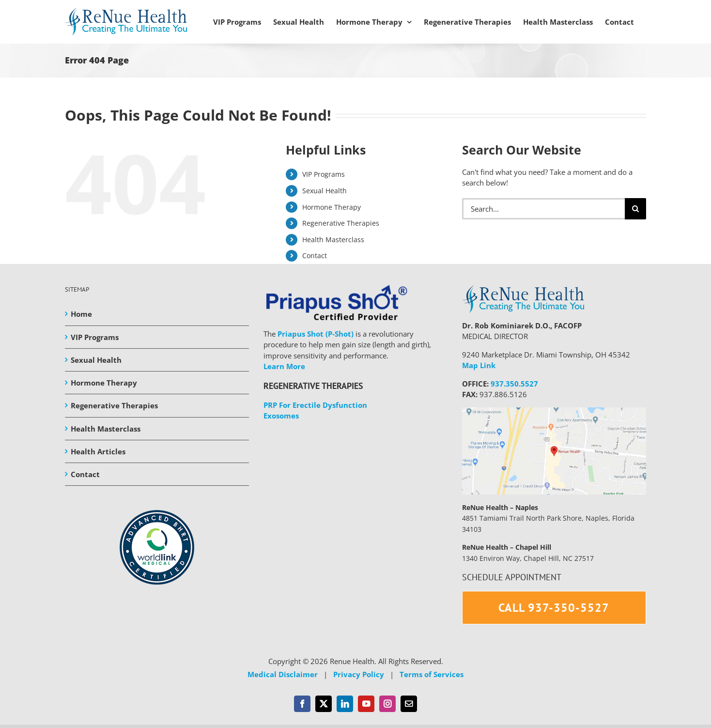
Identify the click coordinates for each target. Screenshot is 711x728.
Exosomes (281, 416)
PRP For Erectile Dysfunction (315, 405)
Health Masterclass (333, 240)
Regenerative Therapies (341, 223)
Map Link (479, 365)
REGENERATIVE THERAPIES (313, 386)
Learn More (284, 366)
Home (81, 314)
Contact (315, 256)
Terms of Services (432, 674)
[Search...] (543, 209)
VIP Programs (324, 174)
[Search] (635, 209)
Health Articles (98, 451)
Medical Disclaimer (283, 674)
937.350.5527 (514, 384)
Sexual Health (325, 191)
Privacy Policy (359, 674)
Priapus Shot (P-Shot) (316, 334)
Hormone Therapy (332, 207)
